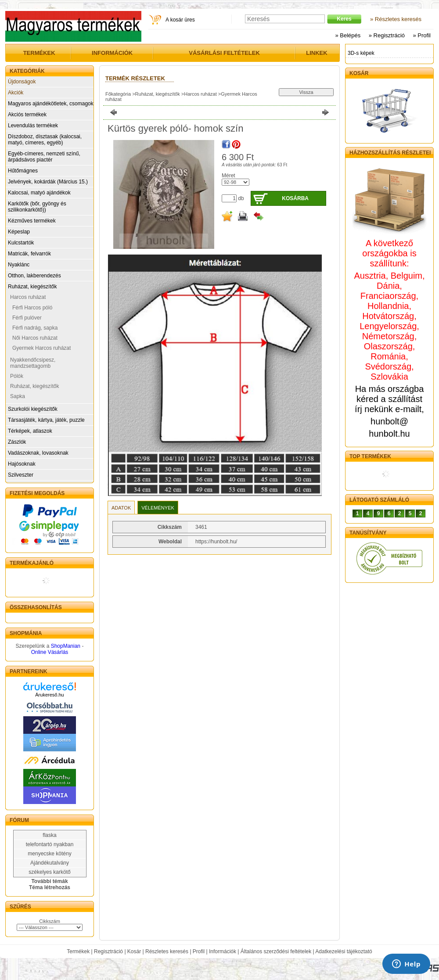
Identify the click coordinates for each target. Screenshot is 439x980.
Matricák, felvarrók (29, 254)
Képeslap (19, 232)
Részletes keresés (167, 951)
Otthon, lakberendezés (34, 276)
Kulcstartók (21, 243)
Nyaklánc (19, 265)
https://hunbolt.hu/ (216, 542)
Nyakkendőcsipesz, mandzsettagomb (33, 363)
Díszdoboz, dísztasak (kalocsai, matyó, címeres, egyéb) (45, 140)
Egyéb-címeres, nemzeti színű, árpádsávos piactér (44, 157)
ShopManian (66, 646)
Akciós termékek (27, 115)
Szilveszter (21, 475)
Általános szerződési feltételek (276, 951)
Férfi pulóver (27, 318)
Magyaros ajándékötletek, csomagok (51, 104)
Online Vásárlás (50, 652)
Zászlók (17, 442)
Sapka (18, 396)
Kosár (134, 951)
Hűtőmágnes (23, 171)
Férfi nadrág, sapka (35, 328)
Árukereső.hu (49, 695)
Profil (199, 951)
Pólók (17, 376)
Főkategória (118, 94)
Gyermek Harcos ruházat (41, 348)
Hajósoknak (22, 464)
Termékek (78, 951)
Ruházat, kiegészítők (32, 287)
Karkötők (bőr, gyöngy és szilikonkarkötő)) (37, 207)
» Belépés (348, 35)
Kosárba (295, 198)
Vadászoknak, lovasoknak (38, 453)
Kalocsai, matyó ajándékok (39, 193)
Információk (223, 951)
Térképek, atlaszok (30, 431)
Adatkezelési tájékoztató (344, 951)
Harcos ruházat (28, 297)
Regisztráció (108, 951)
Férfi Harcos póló (32, 308)
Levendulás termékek (33, 126)
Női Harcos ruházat (35, 338)
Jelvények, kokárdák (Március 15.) (48, 182)
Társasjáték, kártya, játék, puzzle (46, 420)
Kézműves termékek (32, 221)
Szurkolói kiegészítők (33, 409)
